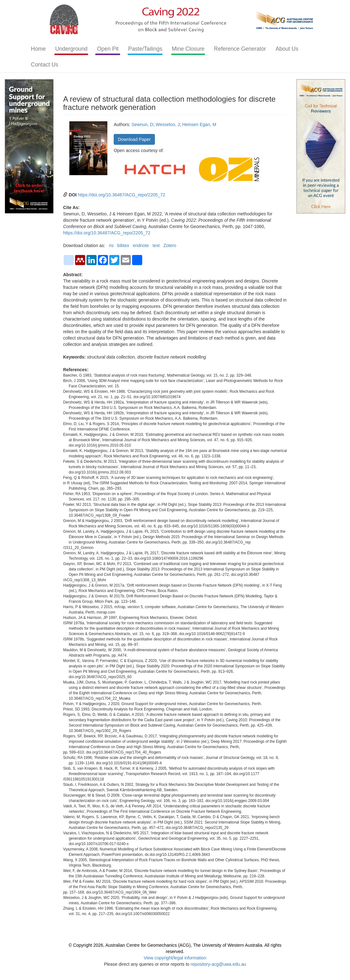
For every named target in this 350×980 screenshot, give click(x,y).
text (156, 245)
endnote (141, 245)
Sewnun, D (142, 124)
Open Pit (108, 49)
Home (38, 49)
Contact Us (45, 65)
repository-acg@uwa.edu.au (218, 964)
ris (111, 245)
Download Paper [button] (134, 139)
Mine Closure (188, 49)
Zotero (170, 245)
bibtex (123, 245)
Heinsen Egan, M (199, 124)
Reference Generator (240, 49)
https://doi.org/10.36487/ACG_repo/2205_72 (122, 195)
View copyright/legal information (175, 958)
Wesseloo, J (168, 124)
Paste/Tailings (145, 49)
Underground (71, 49)
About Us (287, 49)
